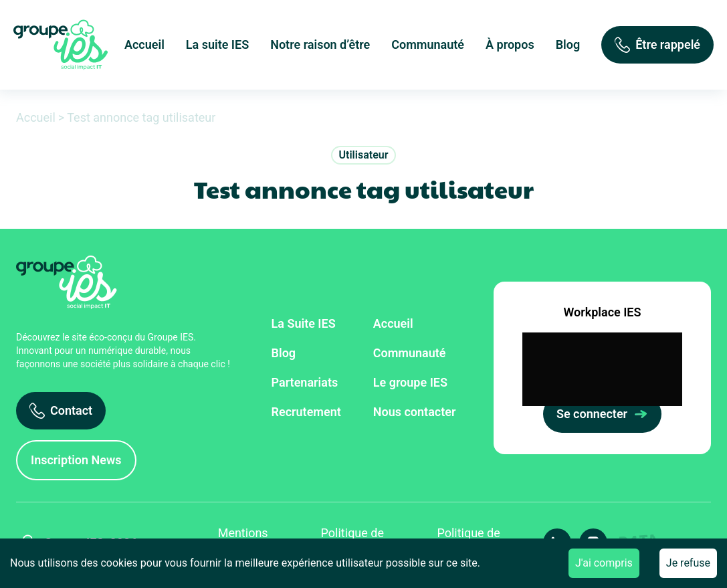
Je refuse (688, 563)
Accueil (144, 44)
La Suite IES (304, 323)
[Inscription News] (76, 460)
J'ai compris (604, 563)
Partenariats (305, 382)
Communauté (428, 44)
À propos (510, 44)
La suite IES (217, 44)
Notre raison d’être (320, 44)
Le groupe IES (410, 382)
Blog (568, 44)
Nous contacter (415, 412)
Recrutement (306, 412)
